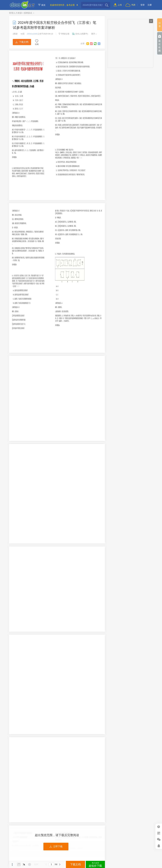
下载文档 (22, 42)
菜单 (12, 864)
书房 (130, 5)
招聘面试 (28, 13)
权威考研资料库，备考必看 (62, 5)
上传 (118, 5)
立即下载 (56, 846)
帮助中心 (159, 827)
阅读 (15, 34)
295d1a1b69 (32, 34)
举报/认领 (64, 34)
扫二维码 (159, 833)
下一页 (60, 864)
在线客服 (159, 846)
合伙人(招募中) (80, 34)
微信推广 (159, 839)
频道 (42, 5)
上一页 (46, 864)
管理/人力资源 (15, 13)
